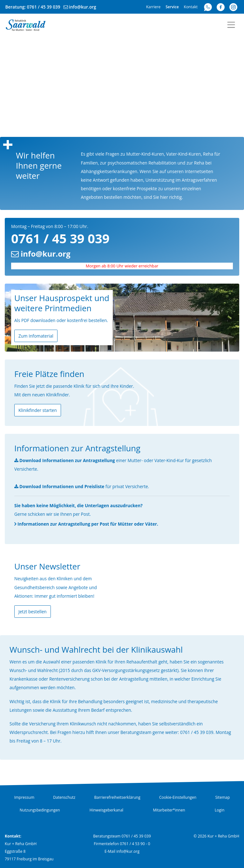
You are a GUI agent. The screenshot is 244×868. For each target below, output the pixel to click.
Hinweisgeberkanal (106, 810)
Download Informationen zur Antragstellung (67, 460)
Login (220, 810)
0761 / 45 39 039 (44, 7)
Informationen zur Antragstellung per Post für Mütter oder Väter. (88, 524)
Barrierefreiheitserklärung (117, 797)
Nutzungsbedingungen (40, 810)
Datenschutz (64, 797)
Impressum (24, 797)
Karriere (153, 7)
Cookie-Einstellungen (178, 797)
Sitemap (223, 797)
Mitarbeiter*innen (169, 810)
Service (172, 7)
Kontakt (191, 7)
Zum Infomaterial (36, 336)
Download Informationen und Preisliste (62, 486)
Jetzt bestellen (33, 612)
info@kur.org (83, 7)
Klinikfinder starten (38, 410)
